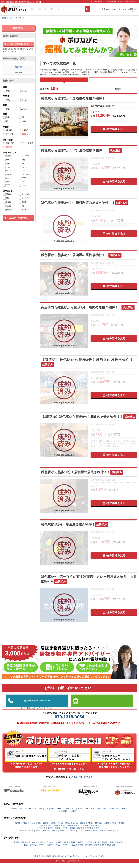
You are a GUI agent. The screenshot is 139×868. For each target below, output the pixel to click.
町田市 (80, 833)
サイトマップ (86, 862)
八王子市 (42, 833)
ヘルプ (123, 9)
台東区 (53, 828)
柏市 (116, 836)
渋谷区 (107, 828)
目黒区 (83, 828)
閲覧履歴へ (19, 28)
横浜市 (31, 836)
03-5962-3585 (37, 706)
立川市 (50, 833)
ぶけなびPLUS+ (98, 862)
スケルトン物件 (27, 143)
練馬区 (71, 831)
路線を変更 (19, 67)
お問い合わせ (61, 862)
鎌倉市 (55, 836)
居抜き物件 (10, 143)
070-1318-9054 (69, 722)
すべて (64, 81)
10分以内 (25, 130)
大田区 (90, 828)
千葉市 (95, 836)
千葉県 (88, 836)
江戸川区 (94, 831)
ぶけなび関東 (97, 2)
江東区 (68, 828)
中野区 (114, 828)
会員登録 (132, 9)
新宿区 (38, 828)
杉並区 (121, 828)
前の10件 (81, 637)
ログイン (132, 11)
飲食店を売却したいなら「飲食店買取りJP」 (123, 2)
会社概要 (37, 862)
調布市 (72, 833)
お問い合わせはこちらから (102, 706)
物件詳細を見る (116, 133)
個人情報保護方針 (48, 862)
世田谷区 (98, 828)
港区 (32, 828)
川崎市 (38, 836)
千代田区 (17, 828)
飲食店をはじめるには (109, 9)
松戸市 (110, 836)
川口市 (80, 836)
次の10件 (97, 637)
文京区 (46, 828)
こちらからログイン (82, 782)
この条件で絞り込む (19, 218)
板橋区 (63, 831)
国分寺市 (88, 833)
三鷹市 (58, 833)
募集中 (113, 81)
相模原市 (46, 836)
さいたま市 (71, 836)
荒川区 (56, 831)
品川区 (75, 828)
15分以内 (9, 134)
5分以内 (9, 130)
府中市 (65, 833)
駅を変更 (19, 72)
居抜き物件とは (73, 862)
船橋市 (102, 836)
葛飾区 (86, 831)
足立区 (78, 831)
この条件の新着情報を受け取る (19, 44)
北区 (49, 831)
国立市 (96, 833)
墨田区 (60, 828)
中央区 (25, 828)
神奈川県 (23, 836)
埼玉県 (62, 836)
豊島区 (43, 831)
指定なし (25, 134)
